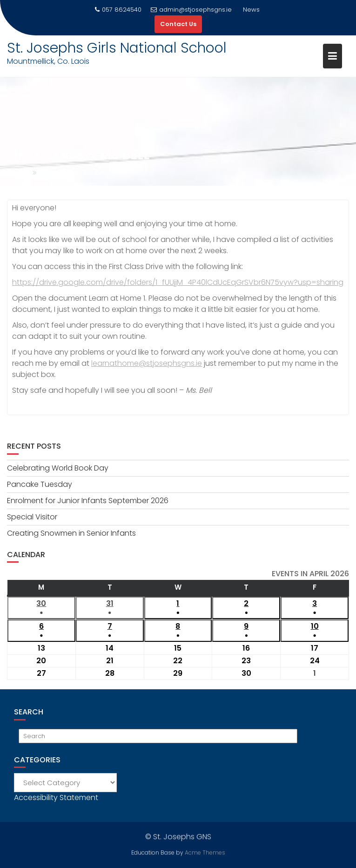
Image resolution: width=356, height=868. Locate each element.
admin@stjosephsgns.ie (191, 10)
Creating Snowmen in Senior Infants (71, 533)
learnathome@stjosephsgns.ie (147, 363)
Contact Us (178, 24)
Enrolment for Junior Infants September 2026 (88, 501)
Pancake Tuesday (40, 484)
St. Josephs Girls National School (117, 48)
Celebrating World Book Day (58, 468)
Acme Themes (205, 852)
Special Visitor (32, 517)
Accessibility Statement (56, 797)
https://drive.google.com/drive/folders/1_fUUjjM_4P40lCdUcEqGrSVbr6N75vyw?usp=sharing (178, 282)
